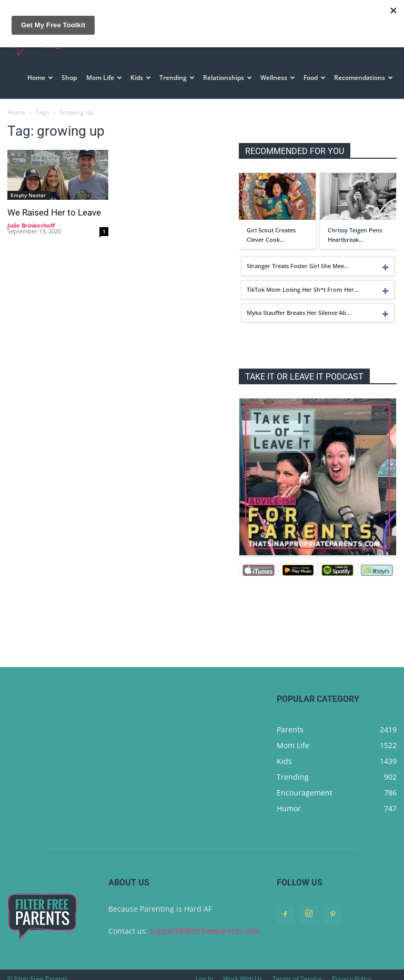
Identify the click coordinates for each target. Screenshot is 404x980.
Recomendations (363, 78)
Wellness (278, 78)
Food (315, 78)
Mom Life (104, 78)
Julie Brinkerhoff (31, 225)
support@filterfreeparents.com (205, 931)
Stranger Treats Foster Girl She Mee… (298, 266)
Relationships (228, 78)
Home (40, 78)
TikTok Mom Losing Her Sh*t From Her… (303, 289)
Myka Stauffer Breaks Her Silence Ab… (299, 313)
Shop (69, 78)
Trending (177, 78)
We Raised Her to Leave (54, 212)
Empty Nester (28, 195)
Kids (141, 78)
